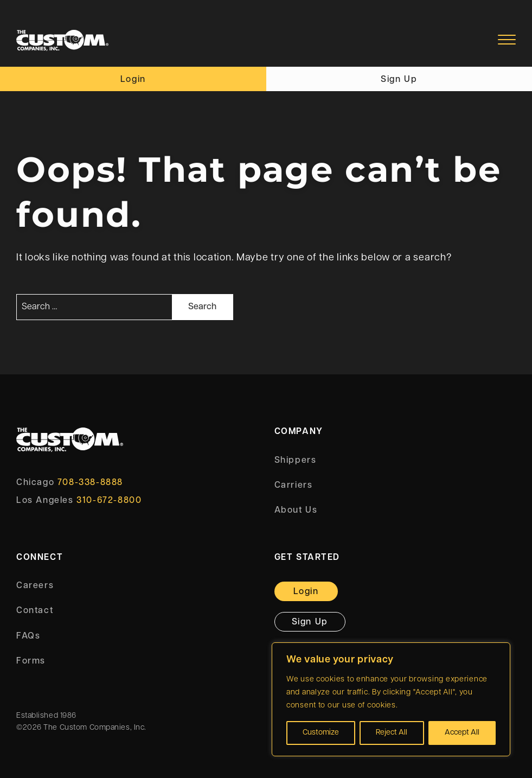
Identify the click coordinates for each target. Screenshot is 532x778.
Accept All (462, 733)
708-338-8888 (90, 483)
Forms (31, 661)
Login (133, 80)
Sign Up (399, 80)
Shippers (296, 461)
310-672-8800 (109, 501)
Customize (321, 733)
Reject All (392, 733)
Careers (35, 586)
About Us (296, 511)
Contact (35, 611)
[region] (391, 699)
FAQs (28, 636)
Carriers (294, 486)
